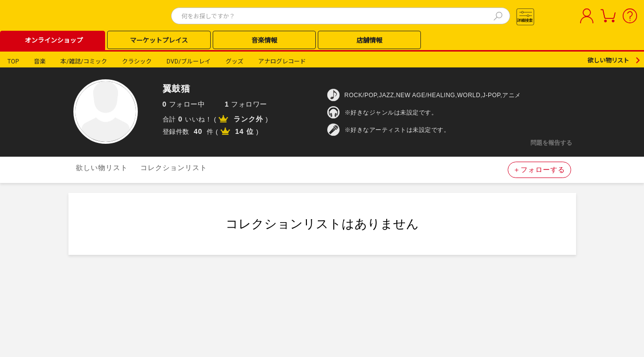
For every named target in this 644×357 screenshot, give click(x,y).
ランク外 (248, 119)
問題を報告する (551, 143)
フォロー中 (184, 104)
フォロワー (246, 104)
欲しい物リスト (608, 60)
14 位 (244, 131)
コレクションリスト (174, 168)
